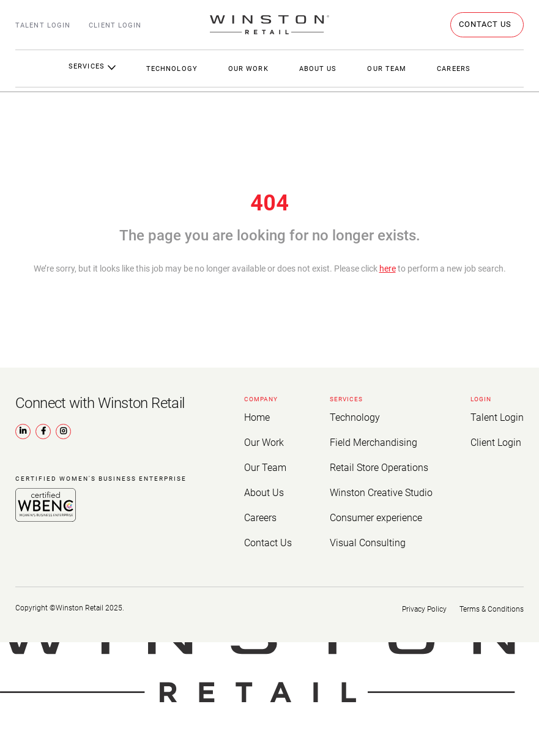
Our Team (387, 69)
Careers (259, 512)
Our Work (248, 69)
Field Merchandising (374, 441)
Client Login (115, 25)
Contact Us (265, 536)
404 (269, 203)
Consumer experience (377, 512)
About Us (318, 69)
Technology (172, 69)
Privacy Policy (420, 601)
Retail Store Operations (380, 465)
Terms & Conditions (492, 601)
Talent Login (43, 25)
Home (255, 417)
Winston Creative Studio (382, 489)
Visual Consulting (370, 536)
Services (92, 66)
